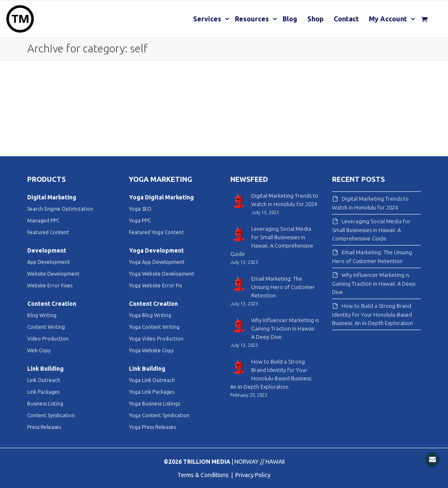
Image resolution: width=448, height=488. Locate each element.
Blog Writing (42, 315)
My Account (389, 19)
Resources (253, 19)
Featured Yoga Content (156, 232)
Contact (346, 19)
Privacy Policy (253, 475)
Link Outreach (44, 380)
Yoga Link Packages (152, 392)
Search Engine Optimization (60, 209)
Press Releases (44, 427)
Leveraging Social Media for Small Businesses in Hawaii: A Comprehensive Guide (371, 230)
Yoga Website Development (162, 274)
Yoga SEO (140, 209)
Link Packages (43, 392)
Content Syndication (51, 415)
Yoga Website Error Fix (156, 285)
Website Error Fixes (50, 285)
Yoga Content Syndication (159, 415)
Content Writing (46, 327)
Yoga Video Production (156, 339)
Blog (290, 19)
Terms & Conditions (204, 475)
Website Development (53, 274)
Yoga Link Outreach (152, 380)
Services (208, 19)
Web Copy (39, 350)
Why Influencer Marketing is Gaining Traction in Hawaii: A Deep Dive (374, 283)
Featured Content (48, 232)
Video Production (48, 339)
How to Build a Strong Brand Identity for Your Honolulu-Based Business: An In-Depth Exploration (372, 314)
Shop (315, 19)
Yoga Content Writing (154, 327)
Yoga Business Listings (154, 404)
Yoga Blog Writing (150, 315)
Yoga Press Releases (152, 427)
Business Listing (45, 404)
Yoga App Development (157, 262)
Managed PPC (43, 221)
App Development (49, 262)
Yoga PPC (140, 221)
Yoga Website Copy (151, 350)
